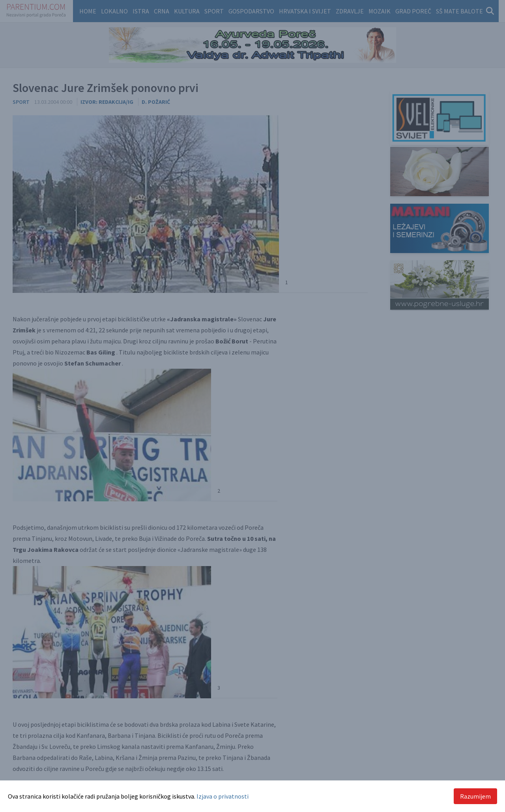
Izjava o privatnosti (223, 796)
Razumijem (475, 796)
